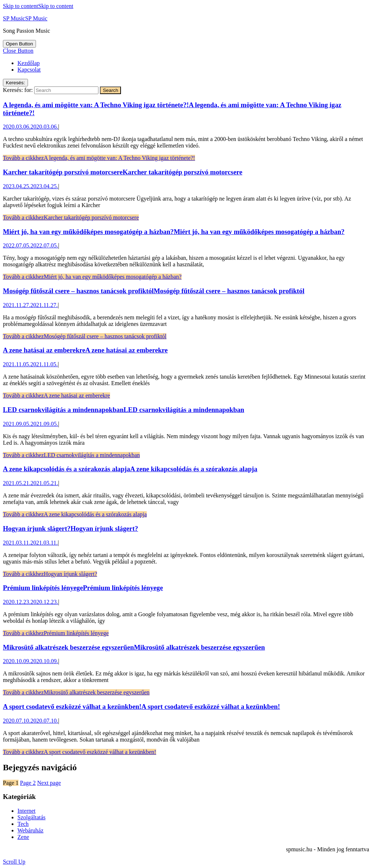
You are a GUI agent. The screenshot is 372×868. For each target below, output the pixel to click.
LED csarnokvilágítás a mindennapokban (124, 410)
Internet (27, 811)
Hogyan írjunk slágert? (70, 528)
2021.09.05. (31, 424)
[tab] (19, 44)
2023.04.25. (31, 186)
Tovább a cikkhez (99, 158)
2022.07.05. (31, 245)
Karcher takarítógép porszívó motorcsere (123, 172)
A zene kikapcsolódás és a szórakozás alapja (130, 469)
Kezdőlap (29, 63)
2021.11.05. (30, 364)
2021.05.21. (31, 483)
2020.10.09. (31, 661)
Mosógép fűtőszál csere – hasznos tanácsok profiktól (154, 291)
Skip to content (38, 6)
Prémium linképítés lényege (83, 588)
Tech (23, 824)
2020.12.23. (31, 602)
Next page (49, 783)
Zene (23, 837)
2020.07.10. (31, 721)
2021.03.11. (30, 543)
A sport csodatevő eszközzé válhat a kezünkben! (141, 706)
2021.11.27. (30, 305)
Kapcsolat (29, 70)
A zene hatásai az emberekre (85, 350)
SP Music (25, 18)
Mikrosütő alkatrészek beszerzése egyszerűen (134, 647)
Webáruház (31, 830)
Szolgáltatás (31, 817)
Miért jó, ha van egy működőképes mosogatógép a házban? (174, 232)
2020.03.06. (31, 127)
